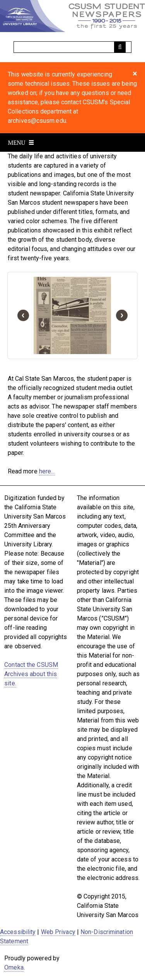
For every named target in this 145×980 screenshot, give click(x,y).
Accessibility (18, 932)
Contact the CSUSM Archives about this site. (31, 674)
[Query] (73, 47)
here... (47, 471)
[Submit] (120, 47)
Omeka (14, 967)
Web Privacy (58, 932)
